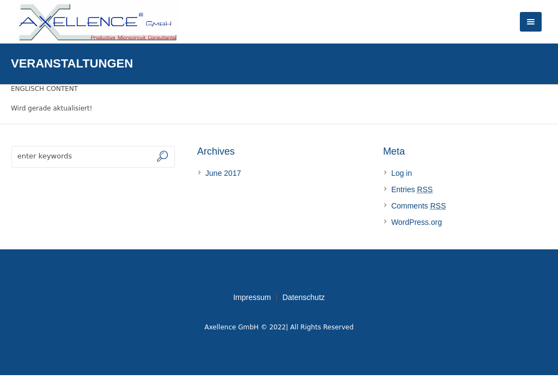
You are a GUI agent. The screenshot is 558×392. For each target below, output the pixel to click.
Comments (418, 206)
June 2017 (223, 173)
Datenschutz (304, 297)
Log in (402, 173)
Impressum (252, 297)
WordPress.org (417, 222)
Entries (412, 189)
